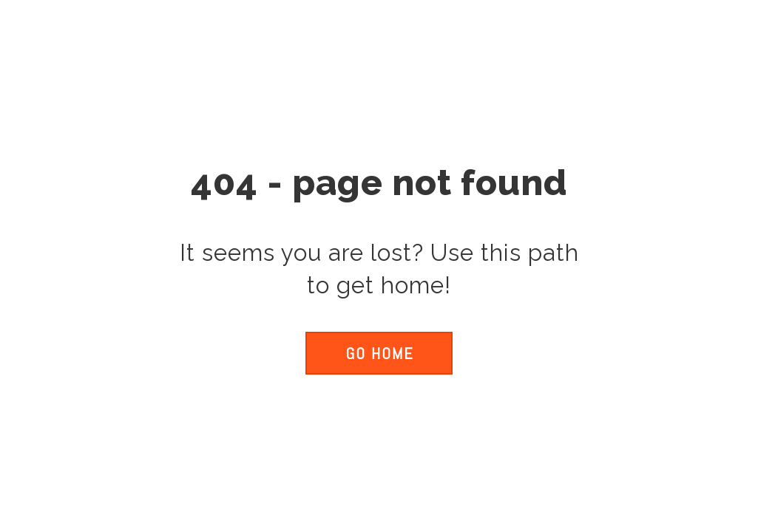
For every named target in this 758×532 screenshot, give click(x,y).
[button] (379, 353)
